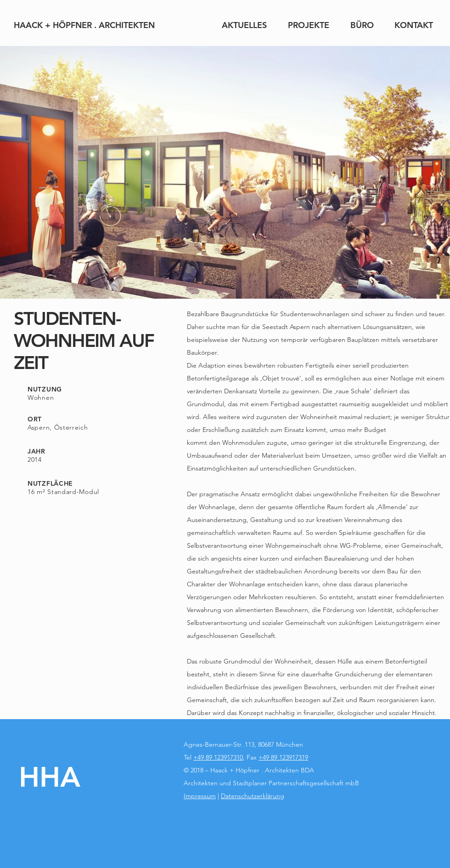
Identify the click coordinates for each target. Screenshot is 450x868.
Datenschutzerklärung (253, 796)
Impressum (200, 796)
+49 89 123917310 (218, 757)
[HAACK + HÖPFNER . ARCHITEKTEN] (84, 25)
